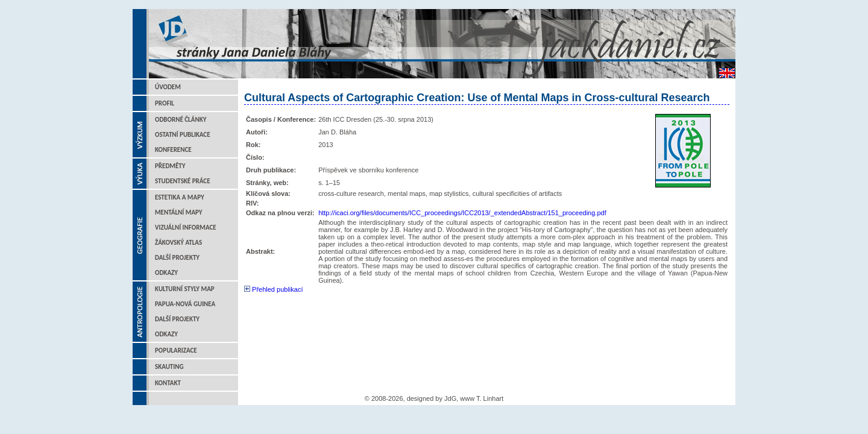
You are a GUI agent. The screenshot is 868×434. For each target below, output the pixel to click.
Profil (165, 103)
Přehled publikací (273, 289)
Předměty (170, 166)
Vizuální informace (186, 228)
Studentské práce (183, 181)
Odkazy (166, 273)
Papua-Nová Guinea (185, 304)
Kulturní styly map (185, 289)
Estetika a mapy (180, 197)
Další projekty (177, 258)
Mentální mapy (179, 212)
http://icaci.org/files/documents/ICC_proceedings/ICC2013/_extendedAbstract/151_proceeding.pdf (462, 213)
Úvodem (168, 87)
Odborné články (181, 120)
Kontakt (168, 383)
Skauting (169, 367)
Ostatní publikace (183, 135)
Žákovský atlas (178, 243)
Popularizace (176, 351)
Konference (173, 150)
